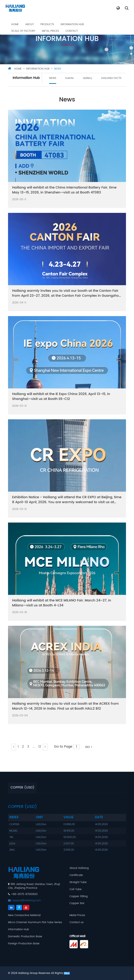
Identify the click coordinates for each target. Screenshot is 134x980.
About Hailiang (79, 868)
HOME (18, 69)
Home (15, 24)
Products (47, 24)
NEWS (58, 69)
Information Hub (72, 24)
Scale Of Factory (23, 31)
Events (69, 78)
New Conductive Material (24, 915)
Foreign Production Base (24, 944)
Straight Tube (78, 882)
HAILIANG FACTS (111, 78)
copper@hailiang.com (24, 900)
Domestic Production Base (25, 937)
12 (40, 747)
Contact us (77, 922)
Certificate (76, 875)
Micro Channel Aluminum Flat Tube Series (35, 922)
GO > (89, 747)
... (34, 747)
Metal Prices (50, 31)
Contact (72, 31)
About (30, 24)
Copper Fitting (79, 896)
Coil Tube (76, 889)
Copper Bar (77, 903)
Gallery (87, 78)
